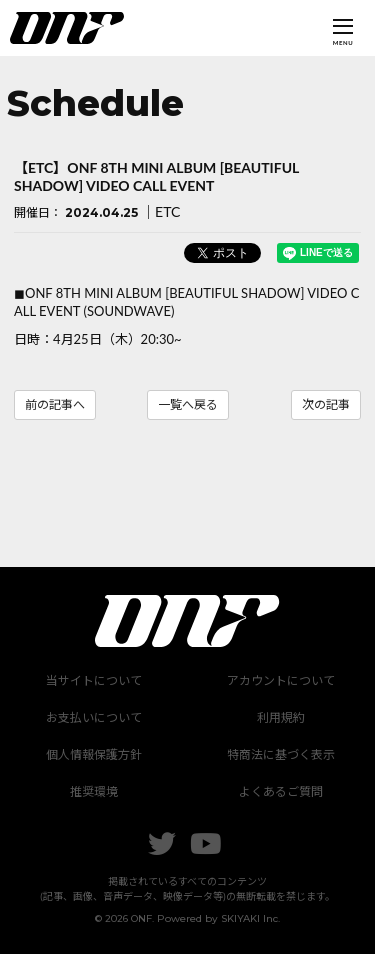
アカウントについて (281, 680)
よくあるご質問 (281, 791)
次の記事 (326, 404)
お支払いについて (94, 717)
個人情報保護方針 (94, 754)
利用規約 (281, 717)
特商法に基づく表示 (281, 754)
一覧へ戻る (188, 404)
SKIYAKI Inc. (250, 918)
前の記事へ (55, 404)
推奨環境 (94, 791)
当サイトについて (94, 680)
